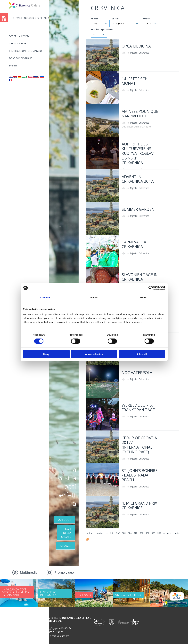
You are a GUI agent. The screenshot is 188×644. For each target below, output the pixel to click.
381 (112, 533)
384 (130, 533)
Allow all (142, 354)
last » (177, 533)
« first (90, 533)
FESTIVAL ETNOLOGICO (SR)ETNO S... (30, 18)
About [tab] (143, 297)
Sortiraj (116, 19)
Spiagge (66, 546)
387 (147, 533)
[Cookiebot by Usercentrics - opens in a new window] (151, 288)
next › (170, 533)
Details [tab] (94, 297)
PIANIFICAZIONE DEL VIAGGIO (25, 51)
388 (153, 533)
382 (118, 533)
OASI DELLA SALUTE (66, 533)
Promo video (64, 572)
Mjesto (95, 19)
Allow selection (94, 354)
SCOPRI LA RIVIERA (19, 36)
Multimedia (29, 572)
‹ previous (99, 533)
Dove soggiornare (21, 58)
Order (146, 19)
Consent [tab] (45, 297)
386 (142, 533)
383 (124, 533)
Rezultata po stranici (102, 29)
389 (159, 533)
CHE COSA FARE (18, 44)
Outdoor (64, 520)
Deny (46, 354)
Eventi (13, 66)
